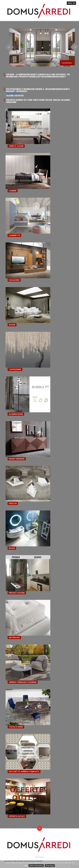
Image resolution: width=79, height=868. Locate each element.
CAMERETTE (14, 235)
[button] (71, 3)
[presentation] (9, 47)
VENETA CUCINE (16, 146)
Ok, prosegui (50, 866)
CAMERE (13, 191)
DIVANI (12, 325)
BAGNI (12, 548)
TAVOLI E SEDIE (16, 727)
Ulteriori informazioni (36, 866)
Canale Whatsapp (13, 93)
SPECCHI (13, 503)
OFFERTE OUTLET (17, 816)
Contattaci (67, 63)
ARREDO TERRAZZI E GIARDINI (23, 682)
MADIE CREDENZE (17, 459)
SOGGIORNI (14, 280)
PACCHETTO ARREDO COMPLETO (24, 771)
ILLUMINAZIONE (16, 414)
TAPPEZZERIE (15, 369)
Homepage (40, 857)
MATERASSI (14, 637)
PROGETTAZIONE (17, 593)
